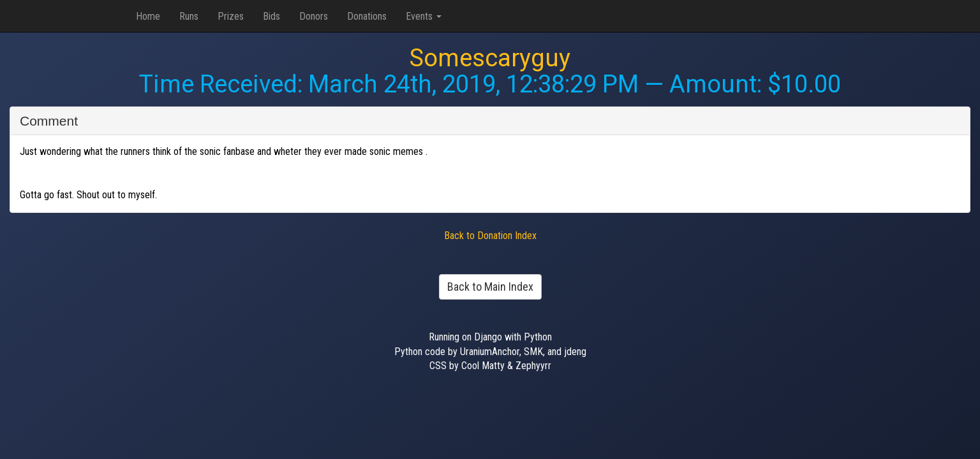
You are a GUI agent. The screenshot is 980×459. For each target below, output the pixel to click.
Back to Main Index (490, 287)
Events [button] (424, 16)
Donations (367, 16)
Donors (314, 16)
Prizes (231, 16)
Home (148, 16)
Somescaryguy (490, 58)
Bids (271, 16)
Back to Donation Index (490, 236)
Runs (189, 16)
